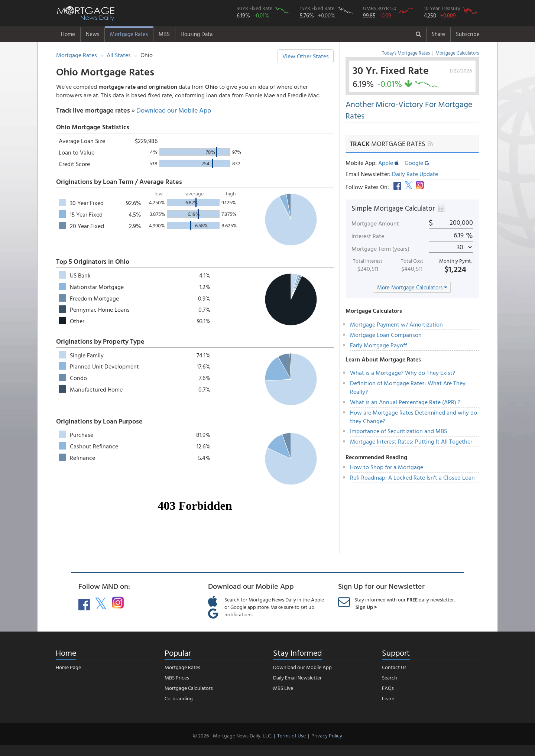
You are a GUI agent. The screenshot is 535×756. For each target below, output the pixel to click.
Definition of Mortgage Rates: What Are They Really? (408, 387)
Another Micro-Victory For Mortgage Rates (409, 110)
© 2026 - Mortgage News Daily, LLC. (232, 735)
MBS (164, 34)
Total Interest (368, 261)
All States (119, 55)
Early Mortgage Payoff (378, 345)
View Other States (306, 56)
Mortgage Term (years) (380, 249)
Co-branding (179, 698)
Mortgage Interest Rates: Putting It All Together (411, 441)
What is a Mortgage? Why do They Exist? (403, 373)
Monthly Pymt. (455, 261)
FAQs (388, 688)
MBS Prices (177, 677)
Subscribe (468, 34)
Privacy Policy (327, 735)
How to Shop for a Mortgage (387, 467)
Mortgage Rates (129, 34)
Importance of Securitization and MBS (398, 431)
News (93, 34)
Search (390, 677)
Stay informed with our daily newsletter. (405, 603)
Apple (388, 163)
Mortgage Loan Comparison (386, 335)
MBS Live (283, 688)
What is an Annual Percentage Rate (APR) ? (405, 402)
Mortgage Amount (375, 223)
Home (68, 34)
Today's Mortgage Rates (406, 53)
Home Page (68, 667)
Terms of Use (291, 735)
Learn (388, 698)
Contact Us (394, 667)
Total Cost (412, 261)
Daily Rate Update (415, 174)
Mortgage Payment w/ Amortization (396, 324)
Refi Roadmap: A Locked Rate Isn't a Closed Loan (412, 477)
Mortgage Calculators (457, 53)
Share (438, 34)
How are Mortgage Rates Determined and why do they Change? (414, 417)
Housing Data (197, 34)
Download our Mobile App (174, 110)
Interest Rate (368, 236)
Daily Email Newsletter (297, 677)
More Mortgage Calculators (412, 287)
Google (417, 163)
